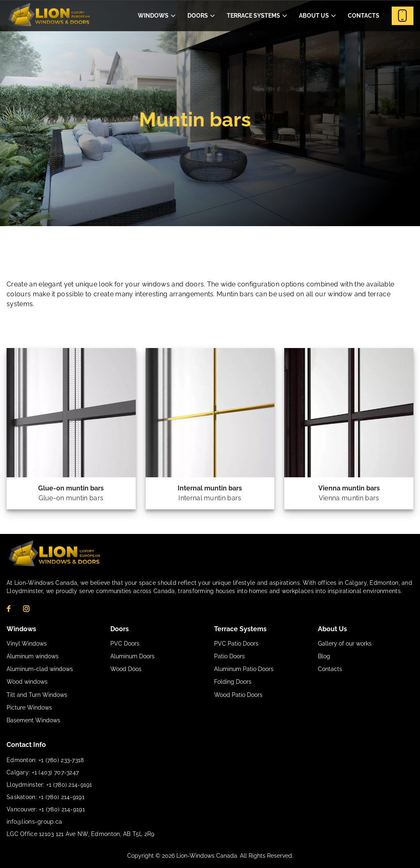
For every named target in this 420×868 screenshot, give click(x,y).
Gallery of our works (345, 644)
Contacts (364, 16)
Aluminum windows (33, 656)
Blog (324, 656)
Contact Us (403, 16)
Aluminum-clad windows (40, 669)
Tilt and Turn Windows (37, 695)
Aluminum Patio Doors (244, 669)
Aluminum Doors (132, 656)
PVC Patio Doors (236, 644)
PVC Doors (125, 644)
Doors (198, 16)
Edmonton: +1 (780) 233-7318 (45, 760)
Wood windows (27, 682)
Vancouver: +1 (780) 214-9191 (46, 809)
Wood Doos (126, 669)
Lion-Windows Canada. (208, 856)
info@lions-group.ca (34, 822)
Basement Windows (33, 720)
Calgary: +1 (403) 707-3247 (43, 772)
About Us (314, 16)
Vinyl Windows (27, 644)
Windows (153, 16)
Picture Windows (29, 708)
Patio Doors (229, 656)
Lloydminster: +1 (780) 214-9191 (49, 785)
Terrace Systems (253, 16)
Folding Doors (233, 682)
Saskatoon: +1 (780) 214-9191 (46, 797)
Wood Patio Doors (238, 695)
